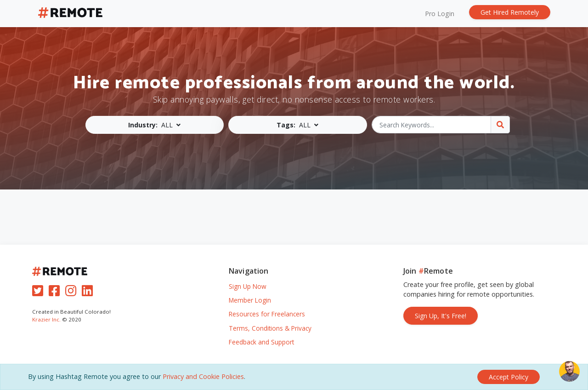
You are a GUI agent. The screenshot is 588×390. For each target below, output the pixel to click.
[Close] (509, 377)
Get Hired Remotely (510, 12)
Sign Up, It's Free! (441, 316)
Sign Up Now (248, 286)
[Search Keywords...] (432, 125)
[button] (155, 125)
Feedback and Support (261, 342)
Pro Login (440, 14)
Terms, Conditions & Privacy (270, 328)
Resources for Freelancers (267, 314)
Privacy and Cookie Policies (203, 376)
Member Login (250, 300)
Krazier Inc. (46, 319)
